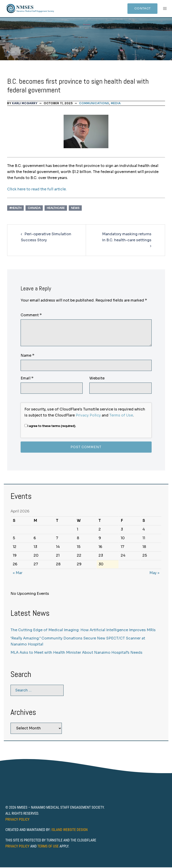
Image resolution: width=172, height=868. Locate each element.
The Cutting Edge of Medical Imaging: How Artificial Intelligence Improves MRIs (83, 631)
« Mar (18, 573)
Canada (34, 209)
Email (27, 379)
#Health (15, 209)
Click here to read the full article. (37, 190)
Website (97, 379)
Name (27, 356)
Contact (140, 9)
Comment (31, 316)
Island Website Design (70, 830)
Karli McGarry (25, 104)
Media (116, 104)
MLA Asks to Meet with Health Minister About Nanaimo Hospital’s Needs (76, 653)
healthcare (56, 209)
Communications (94, 104)
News (75, 209)
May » (154, 573)
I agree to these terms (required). (50, 427)
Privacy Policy (88, 416)
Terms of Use (121, 416)
